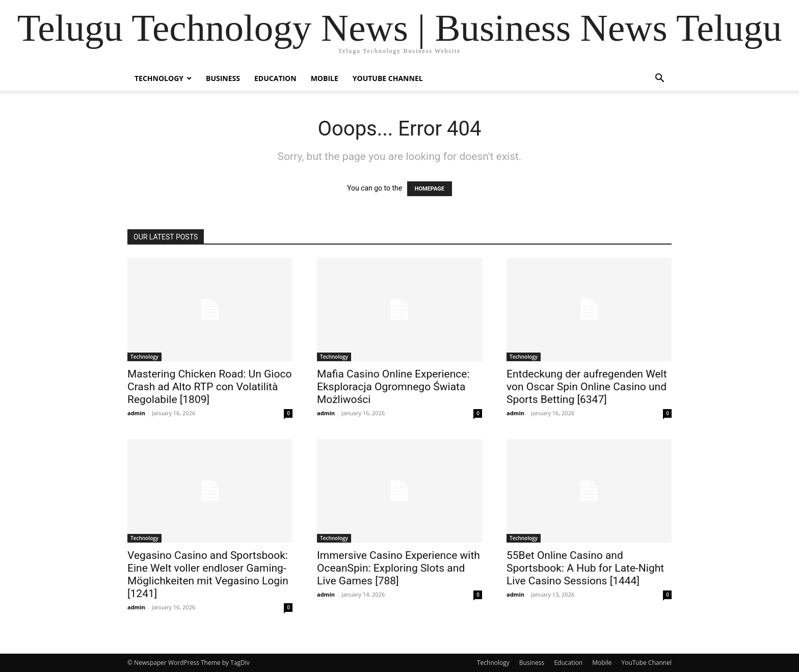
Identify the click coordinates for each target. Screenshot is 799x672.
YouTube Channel (388, 78)
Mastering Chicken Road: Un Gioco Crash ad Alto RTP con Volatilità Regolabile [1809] (209, 387)
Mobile (325, 78)
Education (275, 78)
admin (136, 413)
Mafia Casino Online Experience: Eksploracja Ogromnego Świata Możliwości (393, 387)
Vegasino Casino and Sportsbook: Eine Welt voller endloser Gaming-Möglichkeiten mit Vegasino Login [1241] (208, 574)
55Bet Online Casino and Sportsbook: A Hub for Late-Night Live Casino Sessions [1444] (585, 568)
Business (223, 78)
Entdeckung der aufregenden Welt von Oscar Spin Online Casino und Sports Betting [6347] (587, 387)
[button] (659, 79)
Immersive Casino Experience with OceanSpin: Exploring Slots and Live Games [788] (398, 568)
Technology (159, 78)
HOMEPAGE (430, 189)
